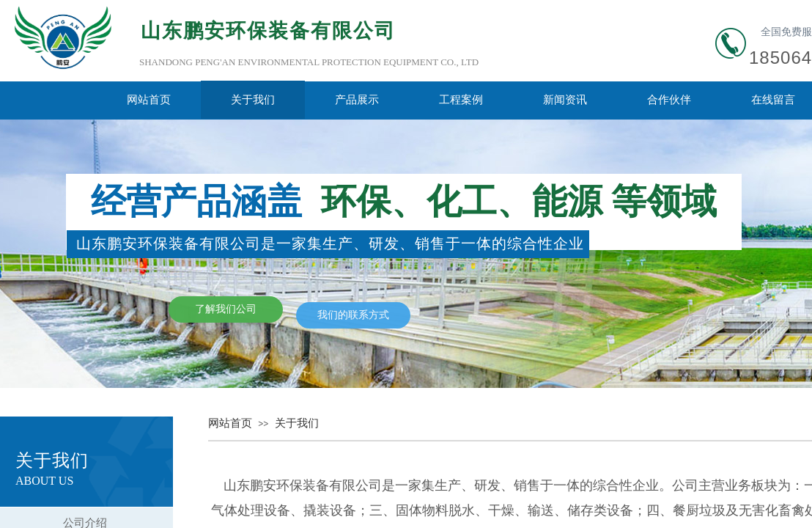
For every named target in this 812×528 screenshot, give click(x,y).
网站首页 (149, 100)
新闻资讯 (565, 100)
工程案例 (461, 100)
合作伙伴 (669, 100)
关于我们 (253, 100)
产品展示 (357, 100)
